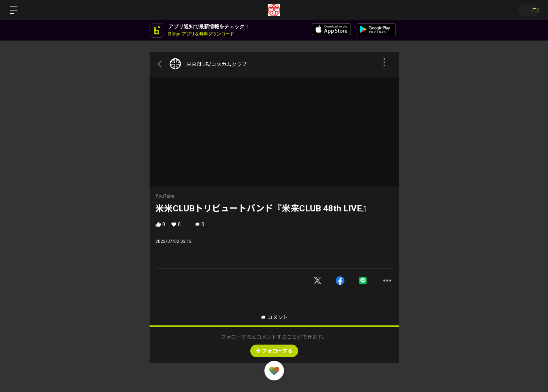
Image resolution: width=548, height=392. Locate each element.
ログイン (526, 10)
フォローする (274, 351)
